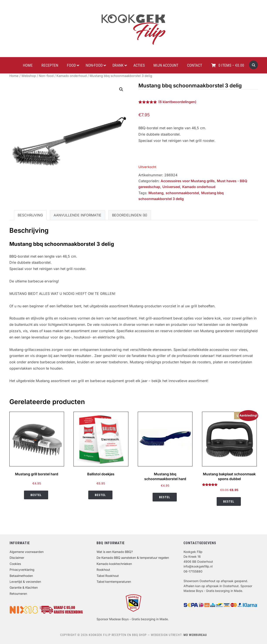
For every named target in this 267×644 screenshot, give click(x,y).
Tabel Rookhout (108, 576)
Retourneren (18, 594)
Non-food (46, 76)
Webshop (29, 76)
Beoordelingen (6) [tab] (130, 215)
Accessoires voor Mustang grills (188, 181)
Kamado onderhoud (72, 76)
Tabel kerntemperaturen (114, 582)
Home (14, 76)
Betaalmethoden (21, 576)
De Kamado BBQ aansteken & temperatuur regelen (133, 558)
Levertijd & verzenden (25, 582)
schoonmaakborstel (182, 193)
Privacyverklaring (22, 570)
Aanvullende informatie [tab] (77, 215)
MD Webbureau (195, 635)
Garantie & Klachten (24, 587)
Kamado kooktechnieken (114, 564)
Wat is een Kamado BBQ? (115, 552)
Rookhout (103, 570)
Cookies (15, 564)
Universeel (171, 187)
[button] (121, 89)
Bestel (36, 495)
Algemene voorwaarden (27, 552)
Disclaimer (17, 558)
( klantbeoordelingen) (177, 102)
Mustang (156, 193)
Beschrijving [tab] (30, 215)
